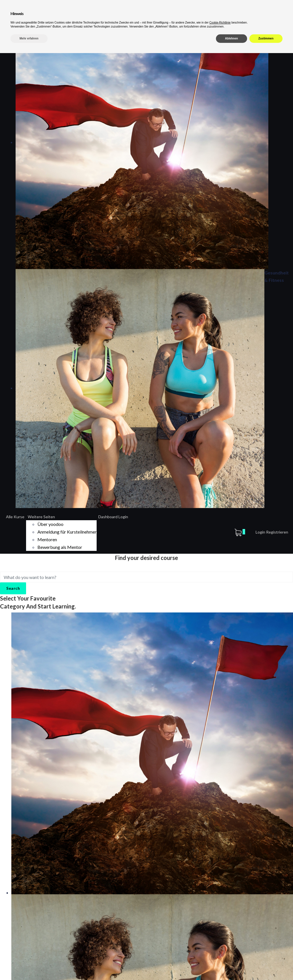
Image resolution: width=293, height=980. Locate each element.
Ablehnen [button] (232, 965)
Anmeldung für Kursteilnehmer (67, 532)
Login (261, 532)
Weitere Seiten (41, 517)
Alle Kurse (15, 517)
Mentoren (47, 539)
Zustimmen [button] (266, 965)
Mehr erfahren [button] (29, 965)
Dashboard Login (113, 517)
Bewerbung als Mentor (60, 547)
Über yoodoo (50, 524)
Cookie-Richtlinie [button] (220, 949)
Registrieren (277, 532)
